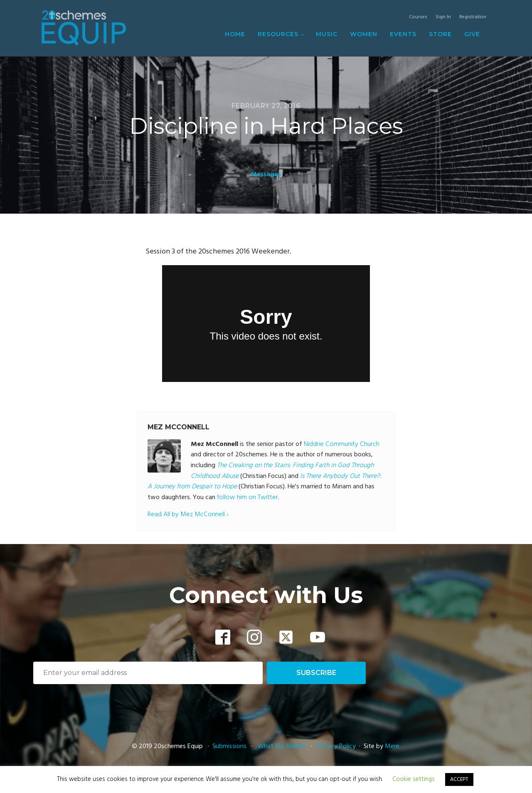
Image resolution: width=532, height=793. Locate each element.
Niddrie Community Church (342, 444)
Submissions (230, 746)
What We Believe (282, 746)
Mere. (393, 746)
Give (472, 34)
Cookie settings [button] (414, 779)
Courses (418, 17)
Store (440, 34)
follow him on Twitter (248, 497)
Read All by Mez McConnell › (188, 515)
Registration (473, 17)
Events (403, 34)
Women (364, 34)
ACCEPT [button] (459, 779)
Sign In (443, 17)
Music (327, 34)
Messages (266, 175)
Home (235, 34)
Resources (278, 34)
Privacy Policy (336, 746)
